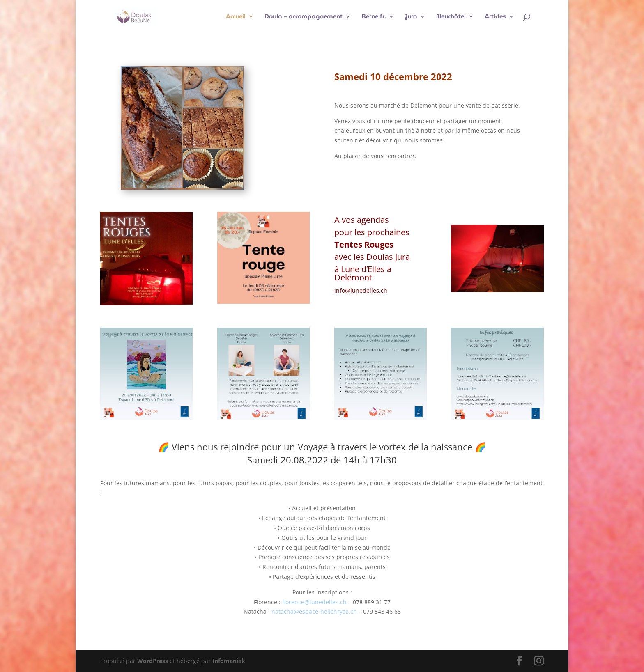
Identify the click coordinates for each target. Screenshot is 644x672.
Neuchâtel (451, 17)
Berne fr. (374, 17)
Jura (411, 17)
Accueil (236, 17)
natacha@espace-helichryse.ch (314, 611)
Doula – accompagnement (304, 17)
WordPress (153, 661)
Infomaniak (229, 661)
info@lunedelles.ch (361, 290)
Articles (495, 17)
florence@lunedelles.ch (314, 602)
